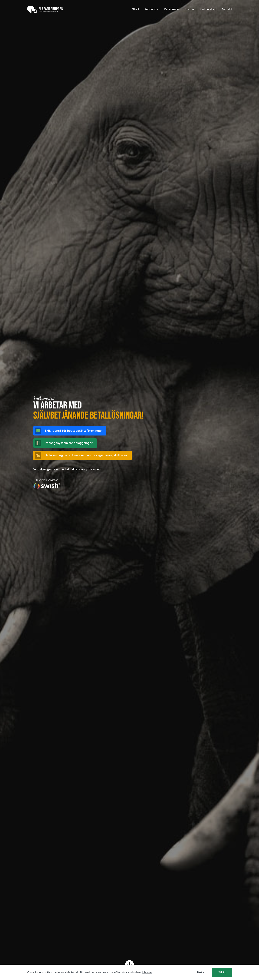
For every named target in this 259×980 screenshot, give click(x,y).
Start (136, 9)
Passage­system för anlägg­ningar (64, 443)
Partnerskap (208, 9)
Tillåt (222, 972)
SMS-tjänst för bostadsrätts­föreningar (68, 431)
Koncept (150, 9)
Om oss (189, 9)
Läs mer (147, 972)
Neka (201, 972)
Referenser (172, 9)
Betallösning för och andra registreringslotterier (81, 455)
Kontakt (227, 9)
